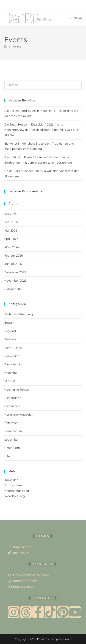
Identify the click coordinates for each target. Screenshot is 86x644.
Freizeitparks (13, 364)
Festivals (10, 339)
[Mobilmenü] (75, 18)
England (10, 331)
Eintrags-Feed (14, 485)
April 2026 (11, 239)
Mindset (10, 381)
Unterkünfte (12, 448)
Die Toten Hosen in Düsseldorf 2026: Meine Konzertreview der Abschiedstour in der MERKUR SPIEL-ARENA (43, 130)
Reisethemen (13, 431)
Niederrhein (12, 406)
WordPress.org (15, 496)
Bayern (9, 322)
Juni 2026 (11, 222)
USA (7, 456)
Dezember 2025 (15, 272)
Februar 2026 (14, 255)
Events (16, 47)
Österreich (11, 423)
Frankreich (12, 356)
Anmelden (11, 480)
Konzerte (11, 373)
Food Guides (13, 348)
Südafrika (11, 440)
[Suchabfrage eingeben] (43, 85)
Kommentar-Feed (17, 491)
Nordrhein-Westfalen (19, 414)
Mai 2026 (11, 230)
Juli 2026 (10, 214)
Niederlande (13, 398)
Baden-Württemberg (19, 314)
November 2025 (15, 280)
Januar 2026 (13, 264)
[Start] (6, 47)
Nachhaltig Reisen (17, 389)
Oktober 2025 (14, 289)
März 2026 (12, 247)
